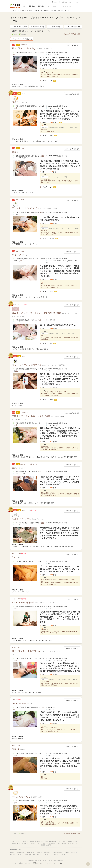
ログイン (71, 2)
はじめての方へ (24, 842)
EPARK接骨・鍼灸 (30, 855)
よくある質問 (45, 842)
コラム (59, 842)
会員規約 (32, 842)
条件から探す (55, 27)
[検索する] (80, 7)
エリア (25, 6)
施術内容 (40, 6)
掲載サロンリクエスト (74, 842)
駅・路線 (32, 6)
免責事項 (49, 845)
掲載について (16, 842)
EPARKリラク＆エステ (15, 6)
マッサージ (14, 10)
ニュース (64, 842)
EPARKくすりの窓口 (58, 852)
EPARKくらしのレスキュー (45, 855)
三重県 (22, 10)
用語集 (14, 843)
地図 (16, 108)
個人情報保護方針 (66, 843)
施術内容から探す (37, 27)
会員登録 (64, 2)
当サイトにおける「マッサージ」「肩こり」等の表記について (44, 843)
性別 (55, 2)
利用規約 (38, 842)
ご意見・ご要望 (51, 6)
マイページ (79, 2)
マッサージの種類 (22, 843)
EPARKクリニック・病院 (43, 852)
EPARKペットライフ (60, 855)
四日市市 (30, 10)
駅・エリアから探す (19, 27)
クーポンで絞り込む (73, 27)
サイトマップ (76, 843)
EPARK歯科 (31, 852)
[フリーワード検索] (70, 7)
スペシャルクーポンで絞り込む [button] (22, 39)
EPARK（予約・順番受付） (18, 852)
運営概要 (43, 845)
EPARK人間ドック (70, 852)
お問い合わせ (53, 842)
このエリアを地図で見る (72, 34)
